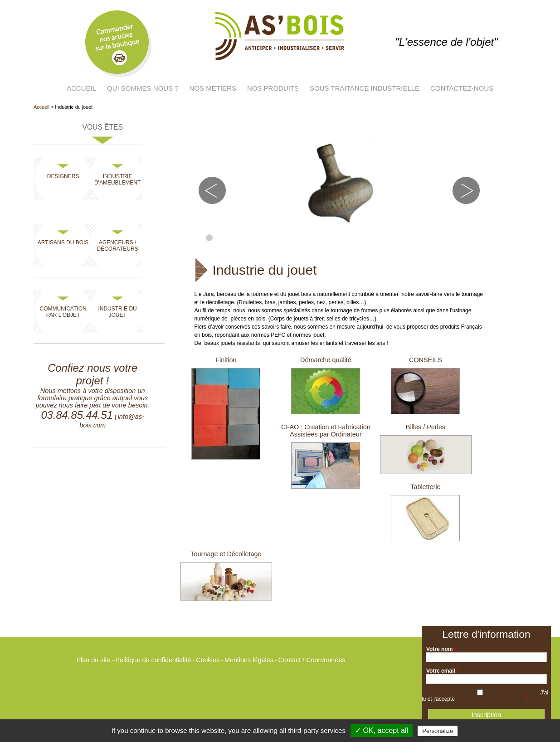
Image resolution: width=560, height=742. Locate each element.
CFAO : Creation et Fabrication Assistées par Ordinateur (326, 431)
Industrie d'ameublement (117, 179)
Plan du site (93, 660)
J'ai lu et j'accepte (485, 696)
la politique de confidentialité (490, 699)
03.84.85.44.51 (77, 415)
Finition (226, 360)
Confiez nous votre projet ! (93, 374)
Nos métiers (213, 88)
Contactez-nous (462, 88)
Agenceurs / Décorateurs (118, 246)
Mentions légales (249, 660)
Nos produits (273, 88)
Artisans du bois (63, 242)
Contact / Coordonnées (312, 660)
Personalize (438, 731)
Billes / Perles (426, 427)
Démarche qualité (326, 360)
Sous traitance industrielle (365, 88)
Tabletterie (425, 487)
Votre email (443, 671)
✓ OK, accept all (382, 730)
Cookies (208, 660)
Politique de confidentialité (153, 660)
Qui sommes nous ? (143, 88)
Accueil (81, 88)
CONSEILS (426, 360)
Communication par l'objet (63, 312)
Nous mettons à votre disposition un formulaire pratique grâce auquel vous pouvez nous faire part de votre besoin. (93, 398)
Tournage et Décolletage (226, 554)
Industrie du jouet (117, 312)
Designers (63, 176)
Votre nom (441, 649)
